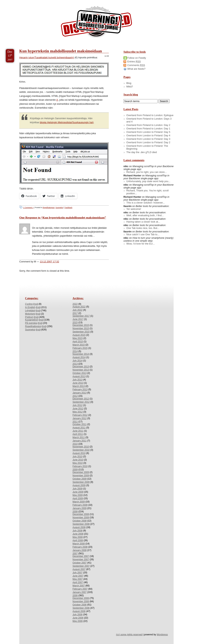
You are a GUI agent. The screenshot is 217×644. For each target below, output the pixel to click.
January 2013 (80, 393)
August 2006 (79, 611)
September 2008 (81, 524)
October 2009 (80, 479)
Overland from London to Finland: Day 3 (148, 139)
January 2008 (80, 550)
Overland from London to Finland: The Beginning (147, 147)
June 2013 (78, 383)
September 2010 (81, 450)
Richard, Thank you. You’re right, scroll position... (147, 192)
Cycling (29, 304)
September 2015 (81, 332)
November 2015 (81, 328)
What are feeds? (136, 69)
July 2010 (77, 456)
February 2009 (80, 505)
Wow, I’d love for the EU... (141, 244)
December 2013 (81, 367)
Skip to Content (15, 2)
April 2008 (78, 540)
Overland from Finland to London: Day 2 (148, 125)
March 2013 (79, 386)
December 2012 (81, 399)
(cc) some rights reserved (129, 635)
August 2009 (79, 485)
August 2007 (79, 569)
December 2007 (81, 556)
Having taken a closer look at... (143, 222)
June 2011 (78, 431)
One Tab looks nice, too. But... (143, 228)
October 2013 (80, 373)
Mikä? (130, 87)
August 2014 (79, 357)
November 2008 (81, 518)
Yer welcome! (134, 209)
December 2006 (81, 598)
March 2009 (79, 502)
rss (36, 304)
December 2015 (81, 325)
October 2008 (80, 521)
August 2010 (79, 453)
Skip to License (71, 2)
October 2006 (80, 605)
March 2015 (79, 345)
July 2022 (77, 310)
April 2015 (78, 342)
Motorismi (30, 314)
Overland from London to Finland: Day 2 (148, 142)
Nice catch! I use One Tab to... (143, 234)
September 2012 (81, 402)
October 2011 (80, 424)
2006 (75, 595)
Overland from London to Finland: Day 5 (148, 132)
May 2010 (78, 463)
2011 (75, 422)
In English (30, 307)
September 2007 (81, 566)
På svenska (31, 323)
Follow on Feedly (137, 58)
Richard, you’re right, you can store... (146, 172)
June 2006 (78, 618)
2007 (75, 554)
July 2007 (77, 573)
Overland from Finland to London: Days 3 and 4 (149, 120)
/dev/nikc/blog (96, 23)
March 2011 (79, 437)
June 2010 (78, 460)
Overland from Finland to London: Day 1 (148, 129)
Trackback (68, 208)
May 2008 (78, 537)
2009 (75, 470)
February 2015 (80, 348)
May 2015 (78, 338)
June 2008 (78, 534)
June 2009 (78, 492)
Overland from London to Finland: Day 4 (148, 135)
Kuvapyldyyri (32, 320)
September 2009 (81, 482)
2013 (75, 364)
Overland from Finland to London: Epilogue (150, 115)
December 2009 (81, 472)
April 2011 (78, 434)
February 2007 (80, 589)
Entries (134, 62)
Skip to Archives (43, 2)
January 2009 (80, 508)
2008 (75, 512)
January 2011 (80, 441)
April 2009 (78, 498)
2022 (75, 304)
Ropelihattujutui (49, 208)
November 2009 (81, 476)
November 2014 (81, 354)
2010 (75, 444)
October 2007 (80, 563)
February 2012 (80, 415)
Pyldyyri (29, 317)
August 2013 (79, 376)
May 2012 (78, 412)
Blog (129, 83)
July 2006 (77, 615)
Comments (136, 65)
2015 (75, 322)
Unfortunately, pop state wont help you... (148, 181)
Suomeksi (59, 208)
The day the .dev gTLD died (142, 152)
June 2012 (78, 409)
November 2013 (81, 370)
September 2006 (81, 608)
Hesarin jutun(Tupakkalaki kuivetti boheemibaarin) (47, 57)
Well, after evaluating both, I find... (145, 215)
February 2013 (80, 389)
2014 (75, 351)
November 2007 (81, 559)
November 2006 (81, 601)
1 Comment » (28, 208)
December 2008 (81, 514)
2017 (75, 313)
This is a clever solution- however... (146, 203)
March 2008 (79, 544)
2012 (75, 396)
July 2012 (77, 405)
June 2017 (78, 319)
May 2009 (78, 495)
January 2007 (80, 592)
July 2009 (77, 489)
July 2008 (77, 531)
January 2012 (80, 418)
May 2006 (78, 621)
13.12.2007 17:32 (50, 262)
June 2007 (78, 576)
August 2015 (79, 335)
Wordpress (162, 635)
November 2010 (81, 447)
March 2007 (79, 586)
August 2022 (79, 307)
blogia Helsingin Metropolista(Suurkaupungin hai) (67, 122)
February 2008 (80, 547)
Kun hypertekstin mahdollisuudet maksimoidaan (61, 51)
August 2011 (79, 428)
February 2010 (80, 466)
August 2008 (79, 527)
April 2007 (78, 582)
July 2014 (77, 361)
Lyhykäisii (30, 311)
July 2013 (77, 380)
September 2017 (81, 316)
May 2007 (78, 579)
